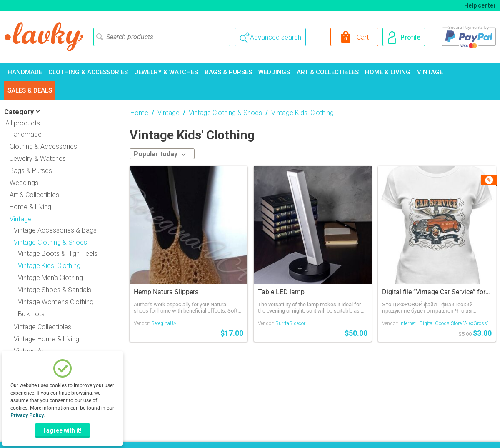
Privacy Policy (27, 415)
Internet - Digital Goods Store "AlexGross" (444, 323)
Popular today (160, 154)
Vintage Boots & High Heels (58, 254)
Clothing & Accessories (88, 72)
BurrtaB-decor (290, 323)
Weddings (274, 72)
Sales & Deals (30, 90)
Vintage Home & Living (46, 339)
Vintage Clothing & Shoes (225, 113)
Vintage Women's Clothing (56, 302)
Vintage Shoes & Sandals (55, 290)
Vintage (430, 72)
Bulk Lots (31, 314)
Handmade (25, 72)
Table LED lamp (281, 292)
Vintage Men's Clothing (50, 278)
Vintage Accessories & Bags (55, 230)
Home (139, 113)
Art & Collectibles (328, 72)
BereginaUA (164, 323)
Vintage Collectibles (42, 327)
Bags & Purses (228, 72)
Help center (480, 5)
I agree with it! (62, 430)
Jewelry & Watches (166, 72)
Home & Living (388, 72)
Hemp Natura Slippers (166, 292)
